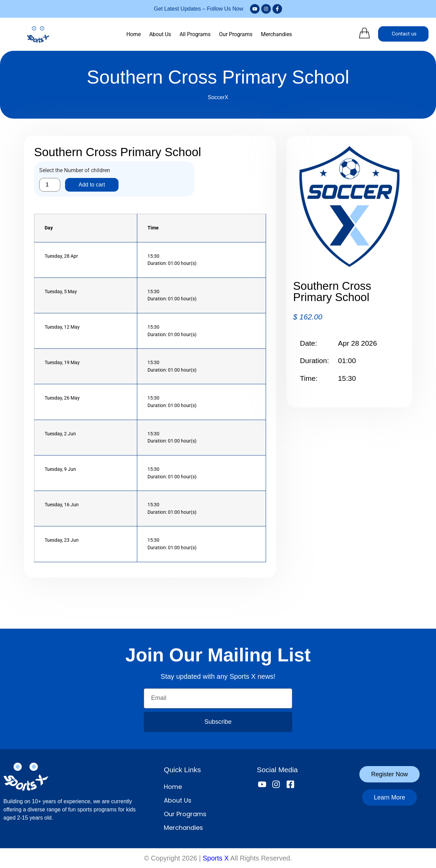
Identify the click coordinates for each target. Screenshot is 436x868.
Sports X (216, 858)
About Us (160, 34)
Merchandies (276, 34)
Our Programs (236, 34)
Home (134, 34)
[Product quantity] (50, 185)
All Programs (195, 34)
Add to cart (92, 185)
